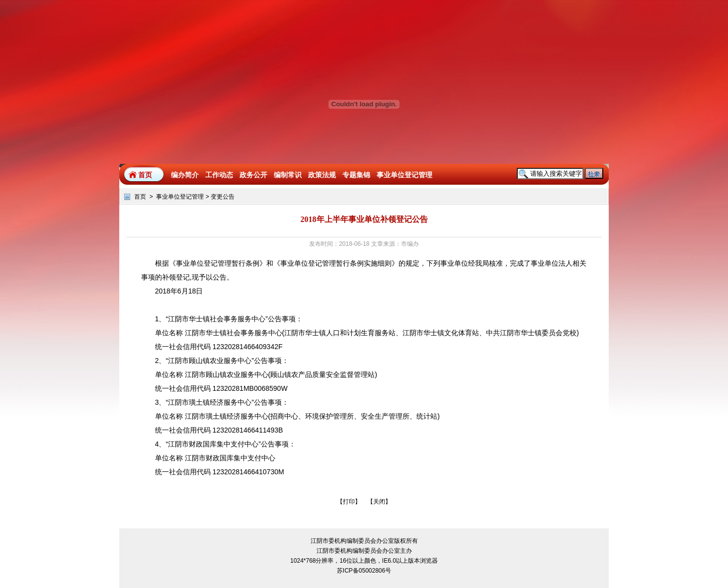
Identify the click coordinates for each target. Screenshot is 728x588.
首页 (145, 175)
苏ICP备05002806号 (364, 571)
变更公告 (223, 197)
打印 (349, 502)
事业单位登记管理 (180, 197)
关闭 (379, 502)
